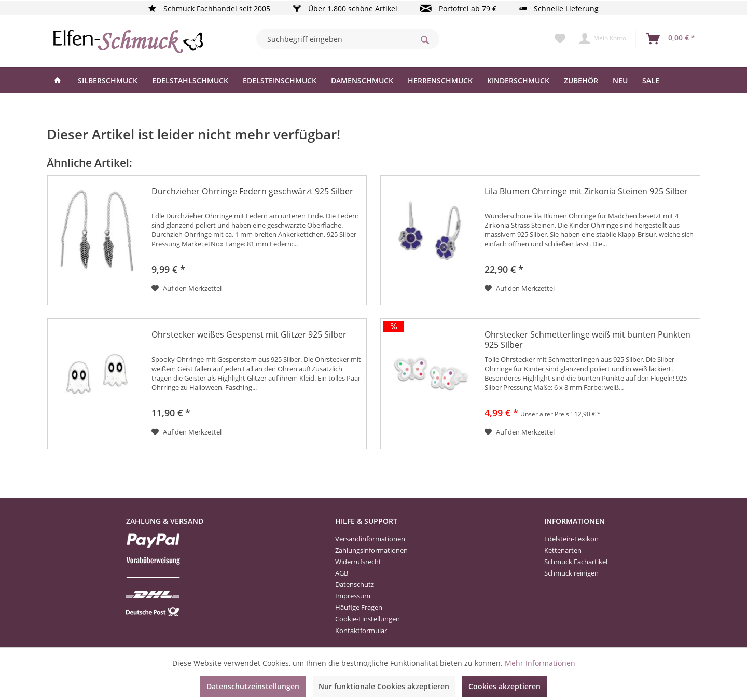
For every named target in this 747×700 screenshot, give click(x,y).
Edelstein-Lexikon (571, 539)
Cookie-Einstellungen (368, 619)
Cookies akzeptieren (504, 686)
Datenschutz (355, 584)
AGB (342, 573)
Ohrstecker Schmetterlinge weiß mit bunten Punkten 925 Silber (587, 340)
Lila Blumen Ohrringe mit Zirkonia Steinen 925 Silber (586, 192)
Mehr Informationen (540, 663)
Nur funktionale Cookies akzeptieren (384, 686)
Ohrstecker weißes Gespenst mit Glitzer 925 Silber (249, 335)
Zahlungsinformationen (371, 550)
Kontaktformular (361, 631)
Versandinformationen (370, 539)
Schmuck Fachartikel (576, 562)
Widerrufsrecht (358, 562)
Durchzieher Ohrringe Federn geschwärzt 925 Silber (252, 192)
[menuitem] (348, 39)
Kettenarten (563, 550)
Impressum (353, 596)
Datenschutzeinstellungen (253, 686)
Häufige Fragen (359, 607)
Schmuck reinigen (571, 573)
